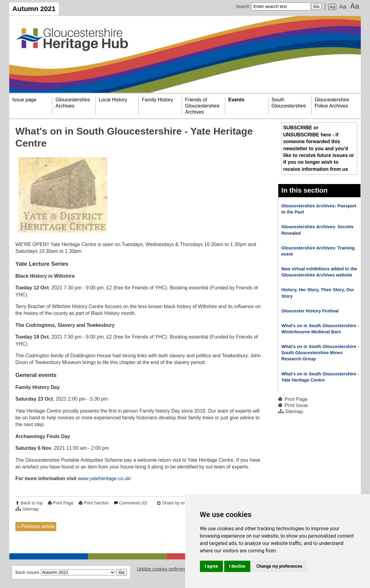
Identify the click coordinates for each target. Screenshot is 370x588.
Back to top (32, 503)
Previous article (38, 526)
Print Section (96, 503)
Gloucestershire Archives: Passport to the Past (319, 209)
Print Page (63, 503)
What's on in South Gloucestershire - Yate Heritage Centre (320, 377)
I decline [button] (237, 566)
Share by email (177, 503)
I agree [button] (211, 566)
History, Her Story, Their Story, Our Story (318, 293)
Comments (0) (133, 503)
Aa (332, 7)
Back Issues (27, 572)
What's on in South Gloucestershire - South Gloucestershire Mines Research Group (320, 353)
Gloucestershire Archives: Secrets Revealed (318, 230)
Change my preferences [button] (279, 566)
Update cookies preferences (164, 569)
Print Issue (296, 405)
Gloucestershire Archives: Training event (318, 251)
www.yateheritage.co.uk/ (104, 478)
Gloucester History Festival (310, 311)
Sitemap (31, 509)
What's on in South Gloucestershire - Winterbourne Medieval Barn (320, 329)
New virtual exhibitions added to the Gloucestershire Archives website (319, 272)
